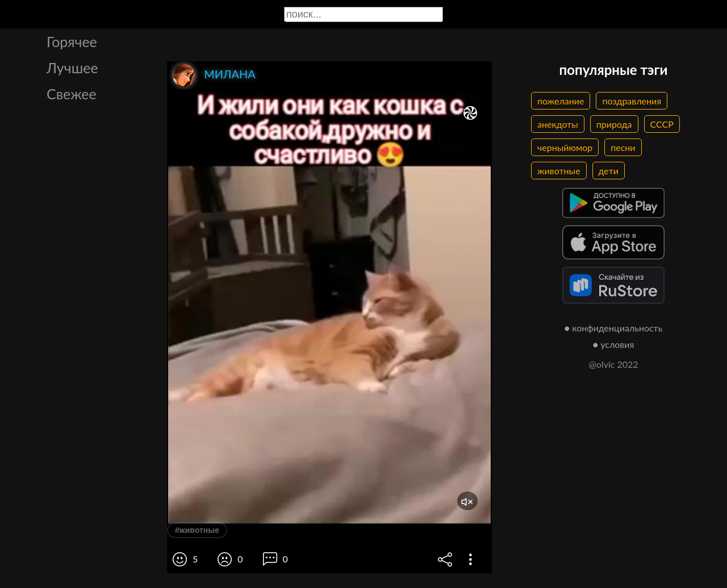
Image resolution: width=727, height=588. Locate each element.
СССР (662, 124)
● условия (614, 344)
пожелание (561, 101)
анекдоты (558, 124)
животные (559, 171)
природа (614, 124)
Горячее (72, 41)
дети (609, 171)
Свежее (72, 94)
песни (623, 147)
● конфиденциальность (614, 328)
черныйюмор (565, 147)
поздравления (632, 101)
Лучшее (72, 68)
